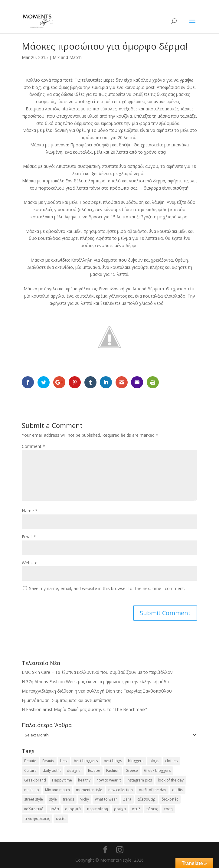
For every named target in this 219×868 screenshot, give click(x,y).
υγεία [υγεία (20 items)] (61, 819)
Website (30, 563)
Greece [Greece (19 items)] (132, 770)
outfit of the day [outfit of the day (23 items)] (152, 790)
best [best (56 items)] (64, 761)
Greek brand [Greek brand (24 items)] (35, 780)
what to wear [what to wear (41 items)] (106, 799)
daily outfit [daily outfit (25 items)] (52, 770)
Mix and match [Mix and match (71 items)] (57, 790)
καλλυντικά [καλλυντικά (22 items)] (34, 809)
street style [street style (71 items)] (34, 799)
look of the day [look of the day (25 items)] (171, 780)
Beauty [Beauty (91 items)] (48, 761)
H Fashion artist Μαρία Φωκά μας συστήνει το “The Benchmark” (84, 709)
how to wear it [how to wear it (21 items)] (109, 780)
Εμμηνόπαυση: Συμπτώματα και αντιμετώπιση (67, 700)
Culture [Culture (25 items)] (30, 770)
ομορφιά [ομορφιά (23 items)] (73, 809)
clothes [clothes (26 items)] (171, 761)
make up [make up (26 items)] (32, 790)
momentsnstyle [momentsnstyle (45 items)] (89, 790)
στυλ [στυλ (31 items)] (136, 809)
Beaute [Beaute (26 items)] (30, 761)
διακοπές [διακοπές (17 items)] (170, 799)
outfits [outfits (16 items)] (178, 790)
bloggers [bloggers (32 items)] (136, 761)
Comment (33, 446)
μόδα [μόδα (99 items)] (54, 809)
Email (29, 537)
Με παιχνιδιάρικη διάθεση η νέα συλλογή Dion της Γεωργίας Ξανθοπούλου (97, 691)
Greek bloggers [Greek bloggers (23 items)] (157, 770)
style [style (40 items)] (53, 799)
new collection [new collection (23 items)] (121, 790)
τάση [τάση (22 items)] (168, 809)
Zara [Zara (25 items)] (127, 799)
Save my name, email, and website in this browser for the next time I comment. (107, 588)
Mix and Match (67, 57)
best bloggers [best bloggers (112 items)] (86, 761)
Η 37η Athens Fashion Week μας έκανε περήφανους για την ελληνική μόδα (95, 682)
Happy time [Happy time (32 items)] (62, 780)
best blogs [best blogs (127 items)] (113, 761)
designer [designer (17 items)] (74, 770)
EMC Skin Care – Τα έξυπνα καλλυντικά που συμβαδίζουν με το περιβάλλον (97, 672)
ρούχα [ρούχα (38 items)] (120, 809)
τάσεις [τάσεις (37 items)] (152, 809)
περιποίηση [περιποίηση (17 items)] (97, 809)
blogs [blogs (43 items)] (154, 761)
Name (30, 511)
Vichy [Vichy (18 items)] (85, 799)
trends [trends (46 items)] (69, 799)
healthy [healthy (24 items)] (84, 780)
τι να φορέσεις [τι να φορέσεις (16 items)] (37, 819)
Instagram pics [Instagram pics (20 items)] (139, 780)
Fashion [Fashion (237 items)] (113, 770)
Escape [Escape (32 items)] (94, 770)
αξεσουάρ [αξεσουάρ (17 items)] (146, 799)
